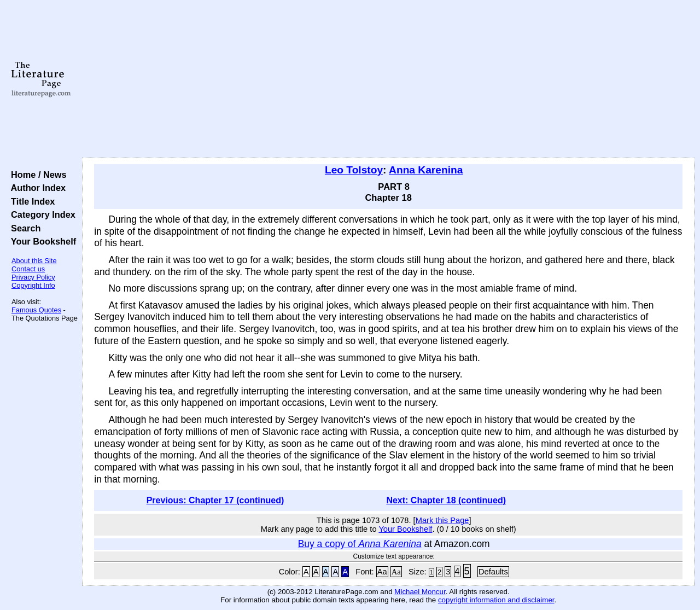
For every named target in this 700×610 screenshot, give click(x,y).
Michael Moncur (420, 592)
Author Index (36, 188)
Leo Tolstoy (354, 170)
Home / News (36, 175)
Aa (382, 572)
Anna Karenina (426, 170)
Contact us (28, 269)
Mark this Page (442, 520)
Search (23, 228)
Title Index (30, 201)
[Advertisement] (389, 79)
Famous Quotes (36, 310)
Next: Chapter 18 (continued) (446, 500)
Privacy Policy (33, 277)
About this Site (34, 261)
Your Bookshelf (41, 241)
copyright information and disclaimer (496, 600)
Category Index (41, 214)
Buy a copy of (360, 544)
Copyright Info (33, 285)
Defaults (493, 572)
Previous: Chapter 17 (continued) (215, 500)
